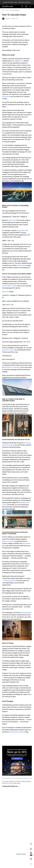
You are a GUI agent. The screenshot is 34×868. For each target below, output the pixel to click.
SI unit (21, 61)
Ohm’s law (6, 292)
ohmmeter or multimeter (12, 367)
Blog (7, 10)
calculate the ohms (8, 350)
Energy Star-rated (22, 230)
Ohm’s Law (12, 220)
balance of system (8, 541)
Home (3, 10)
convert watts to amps (9, 286)
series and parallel (10, 581)
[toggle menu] (30, 6)
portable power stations (17, 732)
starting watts (21, 265)
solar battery (26, 543)
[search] (22, 6)
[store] (26, 6)
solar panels (6, 97)
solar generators (26, 613)
